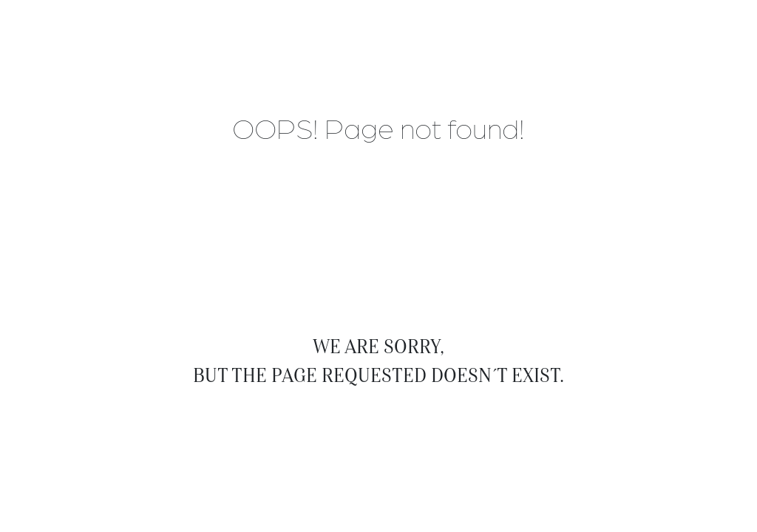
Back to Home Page (378, 411)
